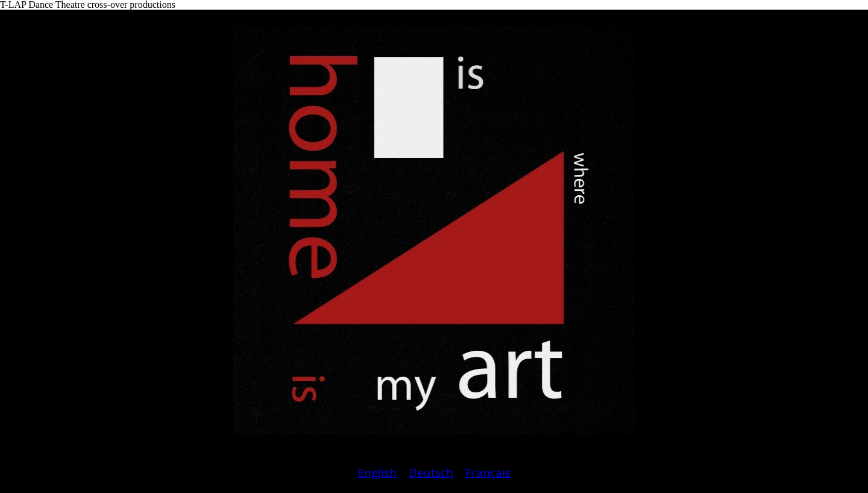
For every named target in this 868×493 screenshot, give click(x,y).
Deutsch (431, 472)
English (377, 472)
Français (488, 472)
